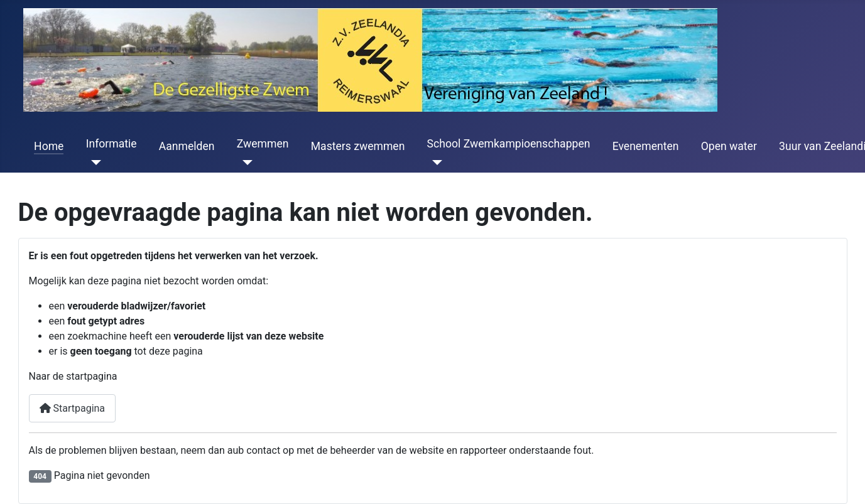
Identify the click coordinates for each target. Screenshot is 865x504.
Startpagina (73, 408)
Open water (729, 146)
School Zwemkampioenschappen (509, 144)
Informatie (112, 144)
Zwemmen (263, 144)
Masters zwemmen (358, 146)
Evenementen (646, 146)
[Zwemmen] (245, 163)
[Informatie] (94, 163)
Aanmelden (187, 146)
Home (49, 146)
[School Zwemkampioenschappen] (435, 163)
